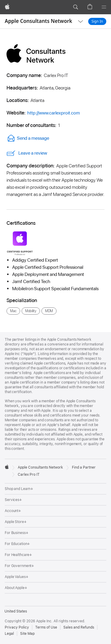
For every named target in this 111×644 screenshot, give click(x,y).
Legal (9, 634)
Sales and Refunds (79, 627)
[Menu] (104, 7)
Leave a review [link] (27, 153)
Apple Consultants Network (38, 21)
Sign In (97, 21)
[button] (75, 7)
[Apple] (7, 7)
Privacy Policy (17, 627)
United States (16, 611)
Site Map (27, 634)
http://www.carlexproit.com (54, 113)
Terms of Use (46, 627)
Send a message (28, 138)
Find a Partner (84, 467)
